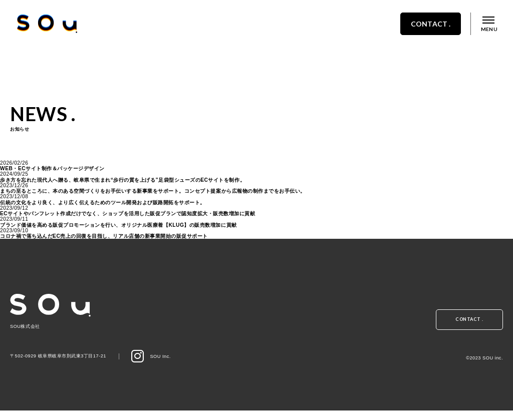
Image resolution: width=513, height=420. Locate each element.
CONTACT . (422, 31)
